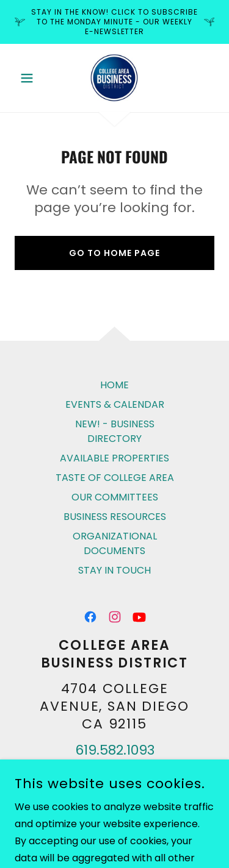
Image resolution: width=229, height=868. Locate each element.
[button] (30, 78)
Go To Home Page (114, 253)
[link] (114, 78)
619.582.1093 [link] (115, 750)
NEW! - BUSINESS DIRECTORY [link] (115, 431)
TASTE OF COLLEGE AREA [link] (115, 478)
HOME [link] (114, 385)
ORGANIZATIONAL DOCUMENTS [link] (115, 543)
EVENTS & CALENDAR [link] (115, 404)
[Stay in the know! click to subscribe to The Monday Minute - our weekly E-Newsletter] (114, 22)
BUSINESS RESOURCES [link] (115, 517)
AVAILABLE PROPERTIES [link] (114, 458)
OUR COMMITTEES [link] (115, 497)
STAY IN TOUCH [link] (114, 570)
